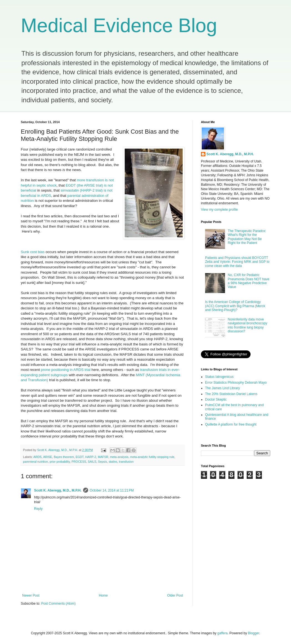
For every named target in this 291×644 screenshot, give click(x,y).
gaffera (222, 633)
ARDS (37, 457)
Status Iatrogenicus (219, 377)
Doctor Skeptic (216, 399)
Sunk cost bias (33, 252)
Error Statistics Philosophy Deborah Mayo (236, 383)
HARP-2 (91, 457)
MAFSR (103, 457)
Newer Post (31, 595)
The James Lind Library (222, 388)
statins (113, 462)
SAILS (92, 462)
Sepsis (102, 462)
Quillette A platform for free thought (231, 424)
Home (103, 595)
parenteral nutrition (35, 462)
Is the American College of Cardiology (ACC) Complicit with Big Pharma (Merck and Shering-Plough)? (235, 306)
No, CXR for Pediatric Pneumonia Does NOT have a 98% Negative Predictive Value (249, 281)
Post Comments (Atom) (58, 604)
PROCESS (79, 462)
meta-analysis (119, 457)
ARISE (48, 457)
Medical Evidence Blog (119, 26)
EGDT (80, 457)
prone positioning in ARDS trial (66, 370)
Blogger (254, 633)
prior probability (60, 462)
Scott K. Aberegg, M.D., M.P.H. (58, 490)
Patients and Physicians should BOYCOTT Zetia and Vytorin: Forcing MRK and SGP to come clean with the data (237, 262)
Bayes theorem (64, 457)
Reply (38, 509)
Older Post (175, 595)
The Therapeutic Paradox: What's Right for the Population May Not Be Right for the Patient (247, 237)
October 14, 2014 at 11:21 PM (112, 490)
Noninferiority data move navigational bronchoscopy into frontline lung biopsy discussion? (247, 325)
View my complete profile (219, 210)
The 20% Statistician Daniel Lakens (231, 394)
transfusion (126, 462)
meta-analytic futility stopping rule (152, 457)
